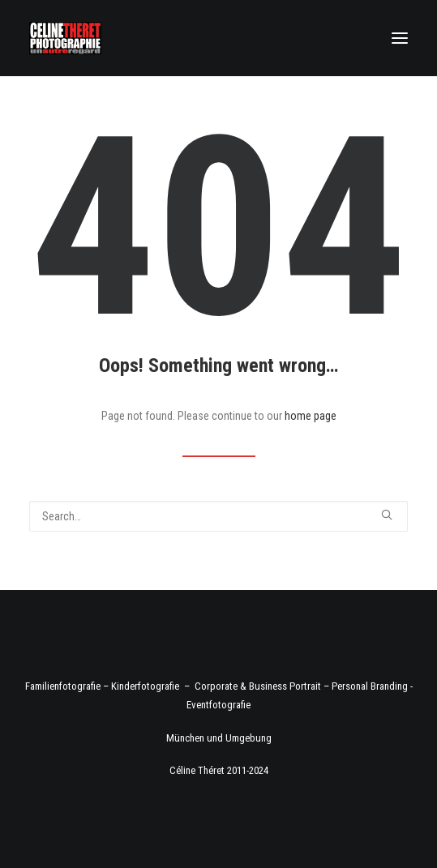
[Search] (218, 516)
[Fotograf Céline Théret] (65, 38)
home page (311, 416)
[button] (400, 38)
